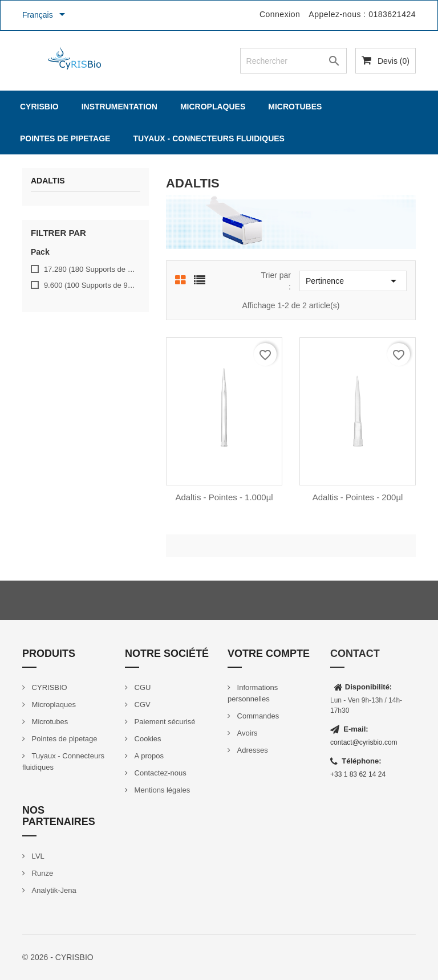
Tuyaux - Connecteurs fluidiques (209, 138)
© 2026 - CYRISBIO (58, 957)
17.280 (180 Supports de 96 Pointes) (90, 269)
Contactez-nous (159, 773)
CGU (142, 687)
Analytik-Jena (53, 890)
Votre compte (269, 654)
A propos (148, 756)
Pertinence (353, 281)
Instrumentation (119, 107)
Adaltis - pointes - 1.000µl (224, 497)
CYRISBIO (39, 107)
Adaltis (48, 181)
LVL (37, 856)
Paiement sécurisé (164, 722)
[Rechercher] (294, 61)
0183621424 (392, 14)
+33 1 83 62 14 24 (358, 774)
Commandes (257, 716)
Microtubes (295, 107)
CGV (141, 705)
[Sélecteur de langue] (46, 15)
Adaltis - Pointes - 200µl (358, 497)
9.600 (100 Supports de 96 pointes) (90, 285)
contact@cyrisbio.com (364, 742)
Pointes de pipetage (65, 138)
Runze (41, 873)
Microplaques (213, 107)
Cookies (147, 739)
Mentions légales (161, 790)
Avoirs (246, 733)
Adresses (252, 750)
